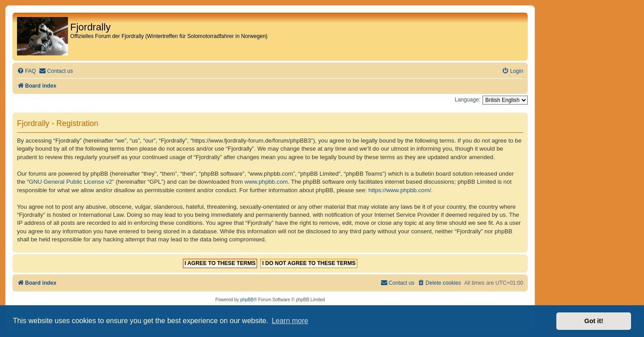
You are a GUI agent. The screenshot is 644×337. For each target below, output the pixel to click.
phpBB (247, 300)
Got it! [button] (594, 321)
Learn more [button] (290, 321)
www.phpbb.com (266, 182)
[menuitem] (26, 71)
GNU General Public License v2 (70, 182)
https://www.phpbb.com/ (400, 190)
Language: (468, 100)
